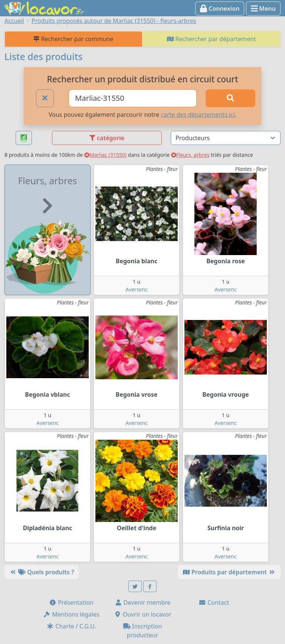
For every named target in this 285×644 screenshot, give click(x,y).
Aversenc (137, 289)
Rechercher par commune (73, 39)
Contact (214, 602)
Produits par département (229, 572)
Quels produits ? (42, 572)
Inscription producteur (143, 631)
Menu (263, 9)
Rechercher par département (212, 39)
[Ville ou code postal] (133, 98)
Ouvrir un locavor (143, 614)
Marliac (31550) (105, 155)
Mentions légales (71, 614)
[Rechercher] (230, 98)
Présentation (71, 602)
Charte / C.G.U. (71, 626)
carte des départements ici (198, 115)
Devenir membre (143, 602)
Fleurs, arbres (190, 155)
